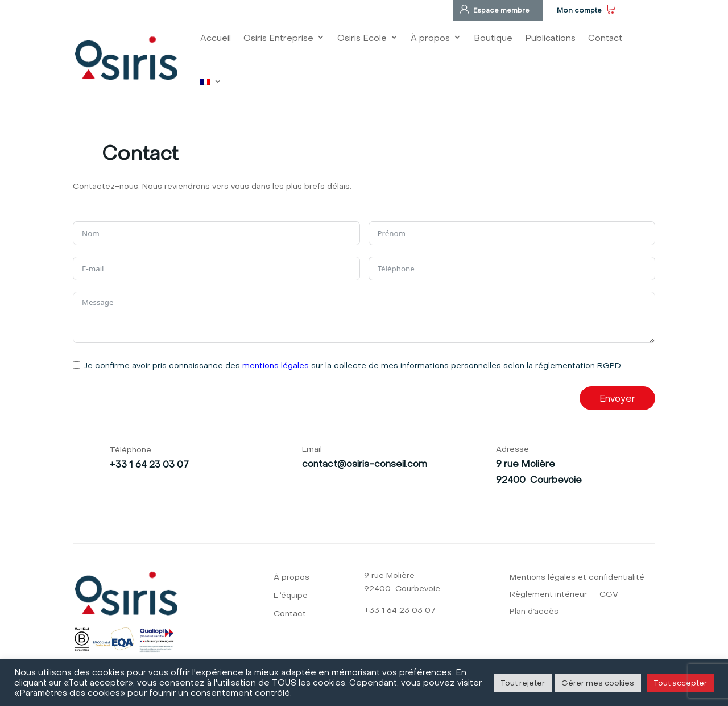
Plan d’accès (534, 612)
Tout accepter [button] (680, 683)
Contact (605, 38)
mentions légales (276, 365)
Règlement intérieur (548, 595)
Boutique (493, 38)
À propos (430, 38)
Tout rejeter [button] (523, 683)
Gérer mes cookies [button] (598, 683)
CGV (609, 595)
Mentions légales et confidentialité (577, 578)
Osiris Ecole (362, 38)
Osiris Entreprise (278, 38)
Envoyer (617, 398)
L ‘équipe (291, 596)
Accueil (216, 38)
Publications (550, 38)
